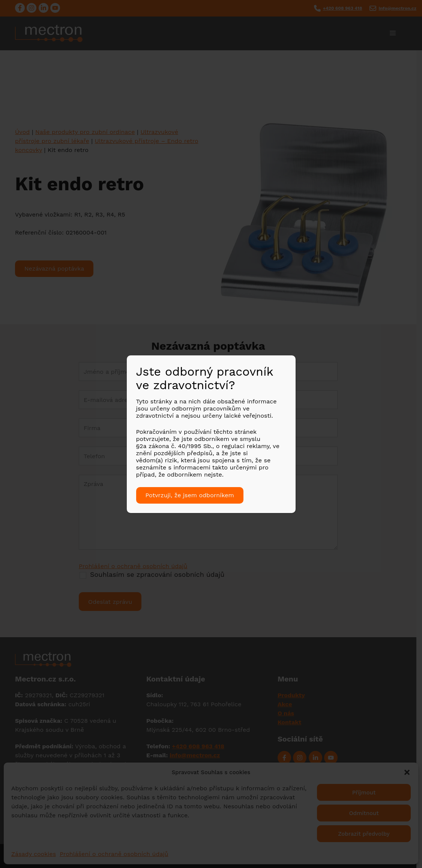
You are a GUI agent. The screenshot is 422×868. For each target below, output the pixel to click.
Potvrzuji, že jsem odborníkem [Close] (190, 495)
